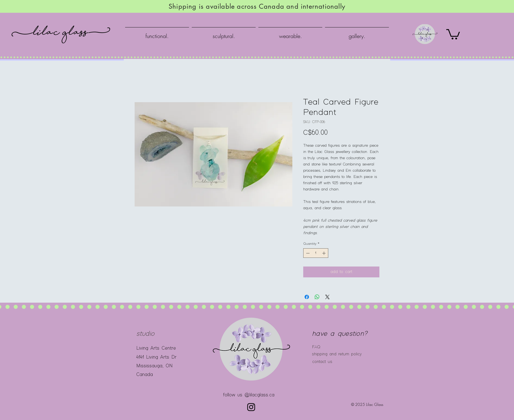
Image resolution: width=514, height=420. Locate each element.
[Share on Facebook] (307, 297)
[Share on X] (327, 297)
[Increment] (324, 253)
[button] (453, 34)
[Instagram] (251, 407)
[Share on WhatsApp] (317, 297)
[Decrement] (307, 253)
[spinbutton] (316, 253)
